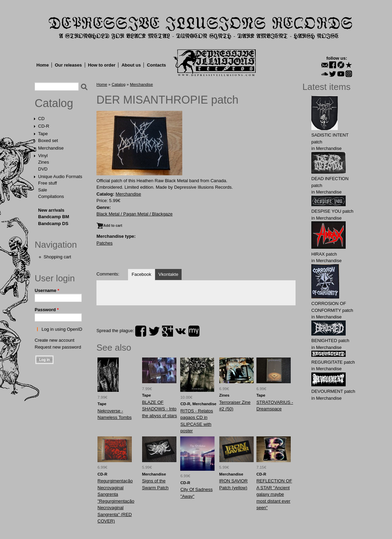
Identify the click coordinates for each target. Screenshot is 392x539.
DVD (43, 169)
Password (47, 310)
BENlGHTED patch (330, 341)
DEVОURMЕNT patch (333, 391)
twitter (154, 331)
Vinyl (43, 156)
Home (43, 65)
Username (47, 290)
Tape (43, 134)
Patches (105, 243)
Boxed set (48, 140)
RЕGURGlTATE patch (333, 362)
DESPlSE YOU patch (332, 211)
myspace (194, 331)
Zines (44, 162)
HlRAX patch (324, 254)
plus (168, 331)
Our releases (68, 65)
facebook (141, 331)
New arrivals (51, 210)
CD (41, 119)
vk (181, 331)
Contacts (157, 65)
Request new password (58, 347)
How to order (102, 65)
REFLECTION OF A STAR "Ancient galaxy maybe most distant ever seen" (274, 494)
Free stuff (48, 183)
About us (131, 65)
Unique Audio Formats (60, 177)
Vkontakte (169, 274)
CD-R (44, 126)
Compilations (51, 196)
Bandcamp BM (54, 217)
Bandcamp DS (53, 224)
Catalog (54, 103)
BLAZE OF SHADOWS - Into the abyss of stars (160, 409)
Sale (43, 190)
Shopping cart (57, 257)
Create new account (55, 340)
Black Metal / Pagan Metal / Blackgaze (135, 214)
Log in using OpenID (62, 329)
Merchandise (51, 148)
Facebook (141, 274)
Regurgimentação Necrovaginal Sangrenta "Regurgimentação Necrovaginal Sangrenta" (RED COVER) (116, 501)
